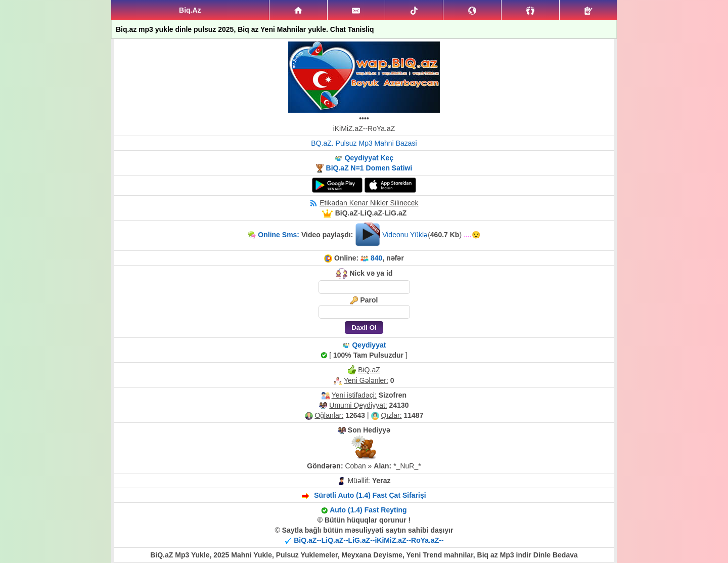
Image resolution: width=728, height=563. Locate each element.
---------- (369, 540)
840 (376, 258)
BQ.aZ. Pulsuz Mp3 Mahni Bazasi (364, 143)
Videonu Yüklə (405, 235)
